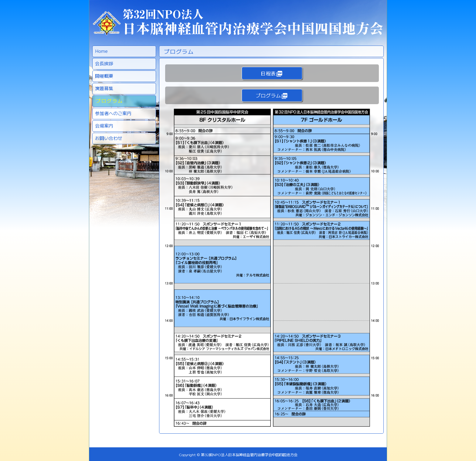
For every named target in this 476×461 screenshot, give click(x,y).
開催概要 (104, 76)
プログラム (110, 101)
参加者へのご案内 (113, 113)
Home (101, 51)
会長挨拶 (104, 63)
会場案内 (104, 126)
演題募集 (104, 88)
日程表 (272, 73)
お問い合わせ (109, 138)
